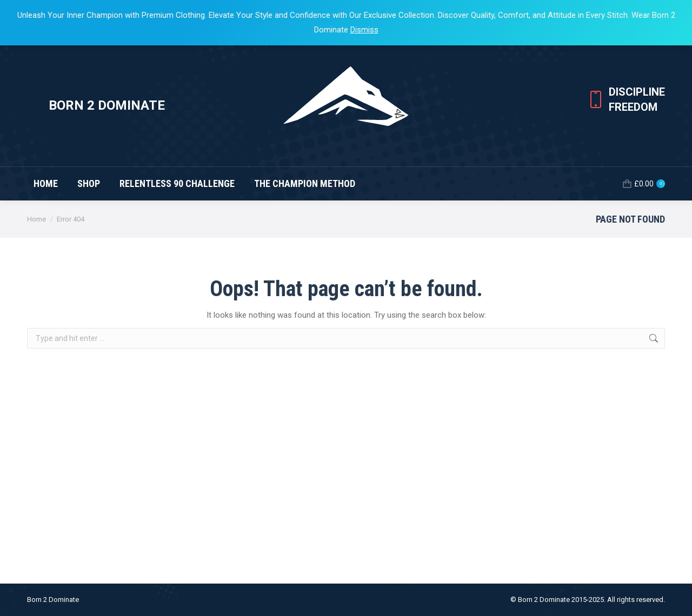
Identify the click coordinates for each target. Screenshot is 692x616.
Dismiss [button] (364, 30)
